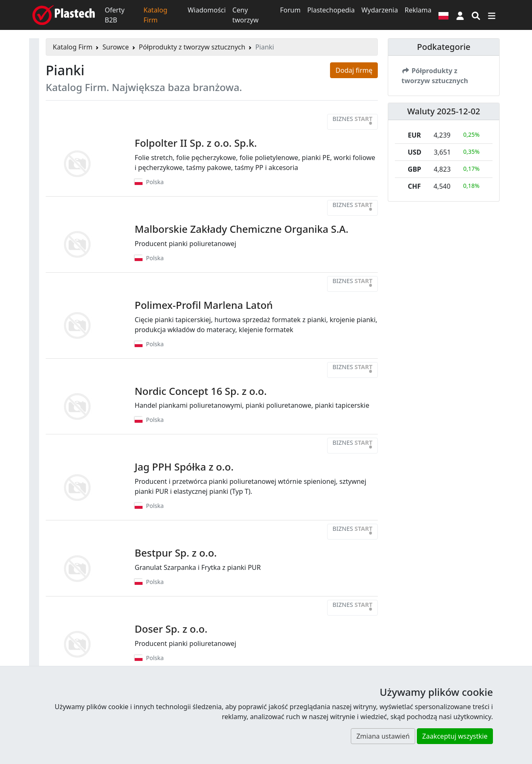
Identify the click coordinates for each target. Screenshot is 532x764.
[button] (460, 15)
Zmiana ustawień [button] (383, 736)
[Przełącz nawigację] (492, 15)
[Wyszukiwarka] (476, 15)
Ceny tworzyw (245, 15)
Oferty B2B (115, 15)
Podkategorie (444, 47)
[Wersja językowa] (443, 15)
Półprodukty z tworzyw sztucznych (192, 47)
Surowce (116, 47)
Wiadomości (207, 10)
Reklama (418, 10)
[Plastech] (64, 15)
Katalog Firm (155, 15)
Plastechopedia (331, 10)
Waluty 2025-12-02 (444, 111)
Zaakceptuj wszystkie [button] (455, 736)
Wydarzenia (379, 10)
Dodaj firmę (354, 70)
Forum (290, 10)
